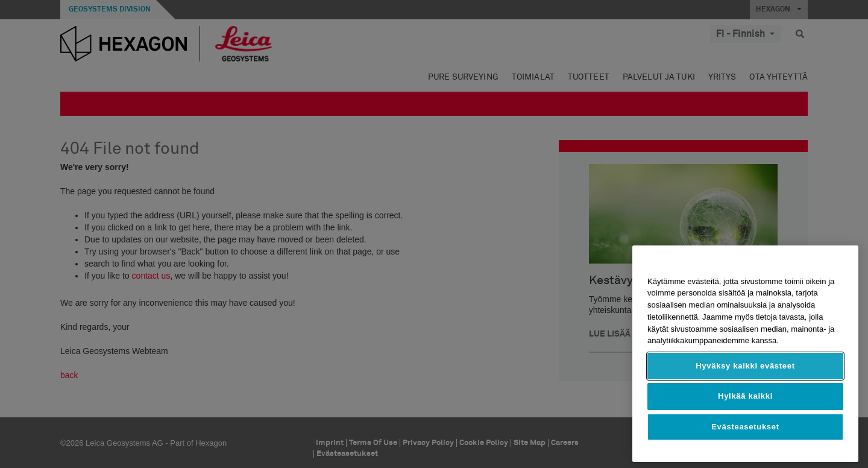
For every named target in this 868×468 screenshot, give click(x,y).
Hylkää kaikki (745, 396)
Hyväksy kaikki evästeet (745, 366)
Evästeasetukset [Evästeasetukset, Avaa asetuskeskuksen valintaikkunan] (745, 427)
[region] (745, 354)
